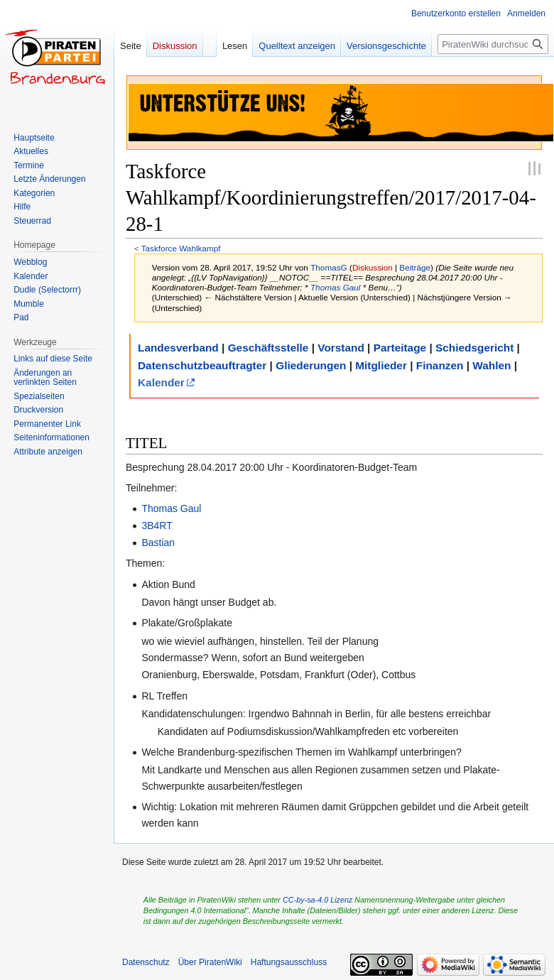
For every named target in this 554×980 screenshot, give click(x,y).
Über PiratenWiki (210, 962)
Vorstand (341, 348)
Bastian (158, 543)
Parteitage (400, 348)
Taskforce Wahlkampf (181, 248)
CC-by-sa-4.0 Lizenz (317, 900)
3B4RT (157, 526)
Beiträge (415, 267)
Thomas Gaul (336, 287)
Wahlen (491, 365)
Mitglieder (381, 365)
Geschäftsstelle (268, 348)
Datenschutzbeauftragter (202, 365)
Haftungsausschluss (289, 962)
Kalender (161, 382)
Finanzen (440, 365)
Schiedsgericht (474, 348)
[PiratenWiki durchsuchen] (493, 44)
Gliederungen (311, 365)
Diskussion (373, 267)
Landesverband (178, 348)
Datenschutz (146, 962)
